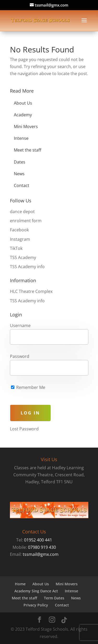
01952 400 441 (38, 540)
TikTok (16, 248)
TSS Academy (23, 257)
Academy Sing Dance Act (36, 591)
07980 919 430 (42, 547)
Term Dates (54, 598)
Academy (23, 115)
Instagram (20, 239)
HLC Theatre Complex (31, 291)
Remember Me (28, 387)
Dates (20, 162)
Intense (21, 138)
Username (20, 326)
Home (20, 584)
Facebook (19, 230)
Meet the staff (28, 150)
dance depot (22, 212)
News (19, 174)
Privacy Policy (36, 605)
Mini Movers (26, 127)
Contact (22, 185)
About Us (23, 103)
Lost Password (24, 429)
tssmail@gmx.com (41, 554)
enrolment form (26, 221)
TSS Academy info (27, 267)
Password (20, 356)
